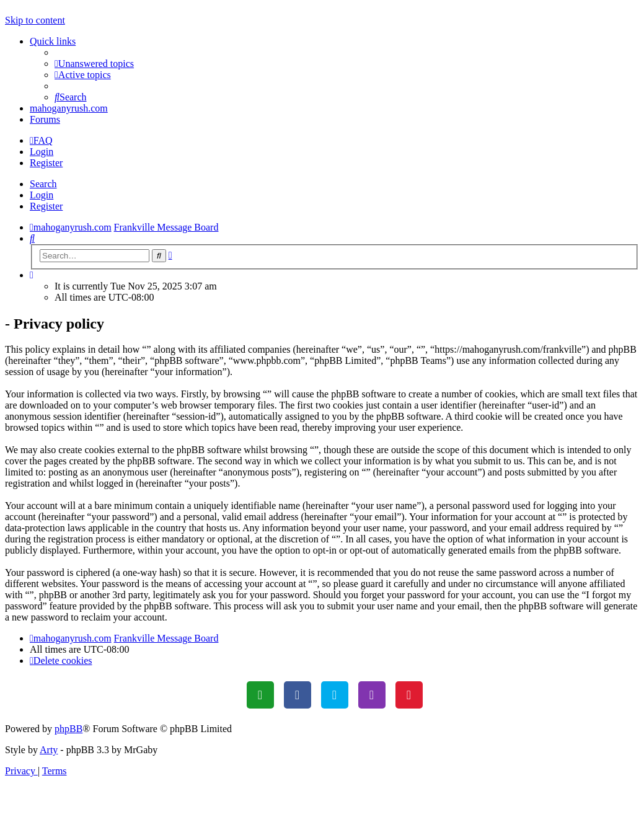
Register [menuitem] (46, 163)
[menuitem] (94, 64)
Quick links (53, 41)
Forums (45, 119)
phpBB (68, 729)
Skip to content (35, 20)
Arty (49, 750)
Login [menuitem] (42, 152)
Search (43, 184)
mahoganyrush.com (69, 108)
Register (46, 206)
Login (42, 195)
